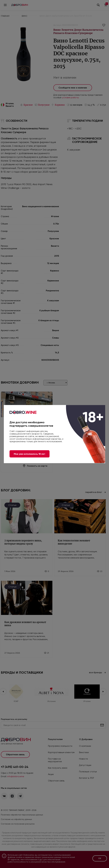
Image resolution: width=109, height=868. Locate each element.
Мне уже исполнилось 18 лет (30, 454)
